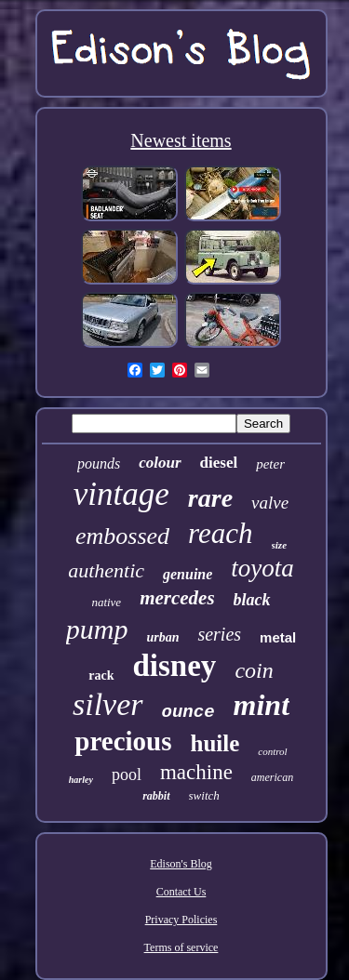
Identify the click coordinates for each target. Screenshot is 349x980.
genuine (188, 574)
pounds (99, 464)
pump (97, 629)
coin (254, 670)
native (106, 602)
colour (160, 463)
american (272, 777)
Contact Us (181, 892)
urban (162, 637)
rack (101, 675)
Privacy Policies (181, 920)
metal (278, 637)
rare (210, 498)
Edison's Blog (181, 864)
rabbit (156, 796)
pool (127, 775)
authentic (106, 570)
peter (270, 464)
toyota (262, 568)
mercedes (177, 598)
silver (108, 704)
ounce (188, 712)
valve (270, 503)
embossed (122, 536)
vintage (121, 494)
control (272, 751)
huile (215, 743)
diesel (219, 463)
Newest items (181, 140)
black (252, 600)
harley (81, 780)
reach (220, 533)
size (280, 545)
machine (196, 772)
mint (262, 705)
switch (204, 795)
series (219, 634)
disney (175, 666)
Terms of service (181, 947)
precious (123, 741)
